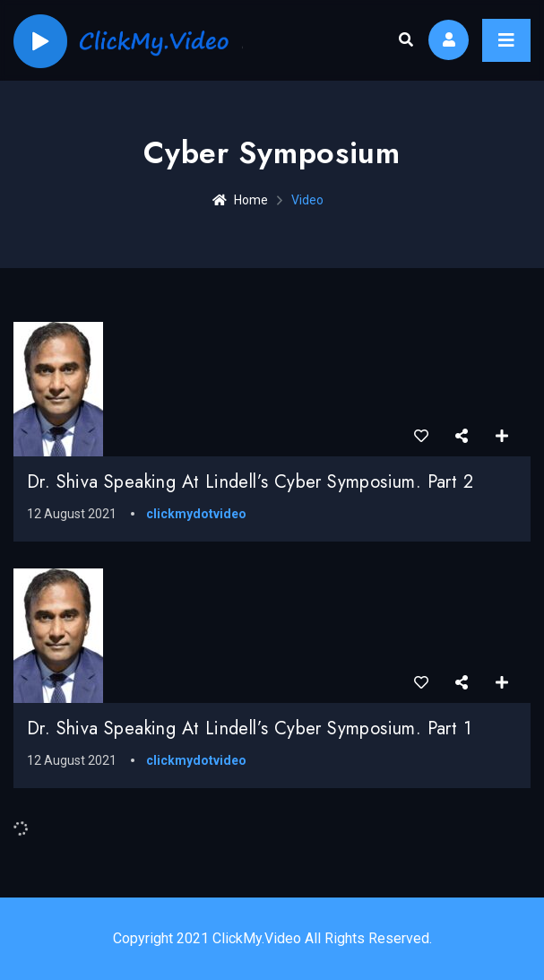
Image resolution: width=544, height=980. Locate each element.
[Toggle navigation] (506, 40)
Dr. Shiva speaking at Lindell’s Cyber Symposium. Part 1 (249, 728)
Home (240, 200)
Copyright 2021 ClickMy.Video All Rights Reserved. (272, 938)
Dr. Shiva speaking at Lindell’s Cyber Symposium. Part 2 (250, 482)
